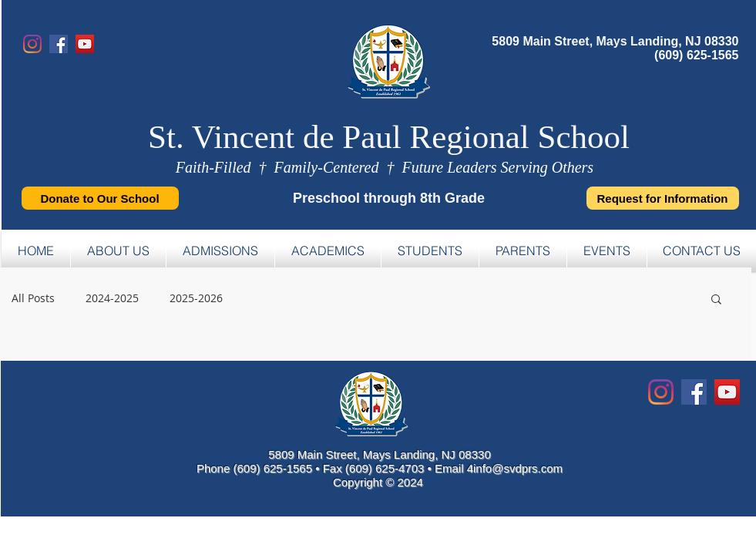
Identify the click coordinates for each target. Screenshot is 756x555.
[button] (716, 300)
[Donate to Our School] (100, 198)
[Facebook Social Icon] (694, 392)
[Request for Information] (663, 198)
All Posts (33, 298)
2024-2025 (112, 298)
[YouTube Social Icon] (727, 392)
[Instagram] (32, 44)
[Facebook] (59, 44)
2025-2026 (196, 298)
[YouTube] (85, 44)
